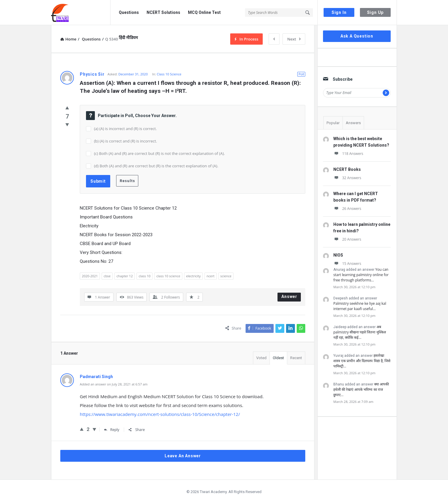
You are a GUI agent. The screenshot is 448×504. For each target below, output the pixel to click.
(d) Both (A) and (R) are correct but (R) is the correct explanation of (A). (156, 166)
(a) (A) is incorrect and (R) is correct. (125, 129)
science (226, 276)
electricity (193, 276)
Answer (289, 296)
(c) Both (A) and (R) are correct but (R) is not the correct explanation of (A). (159, 153)
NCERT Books (347, 169)
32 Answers (347, 178)
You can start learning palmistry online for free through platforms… (361, 275)
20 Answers (347, 239)
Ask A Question (357, 36)
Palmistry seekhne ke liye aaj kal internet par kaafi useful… (360, 306)
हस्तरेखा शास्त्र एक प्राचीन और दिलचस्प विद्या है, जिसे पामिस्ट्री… (362, 361)
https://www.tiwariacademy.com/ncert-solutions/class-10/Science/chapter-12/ (160, 414)
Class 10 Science (169, 74)
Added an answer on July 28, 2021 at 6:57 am (114, 384)
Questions (129, 12)
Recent (296, 358)
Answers (353, 123)
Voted (261, 358)
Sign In (339, 12)
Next (294, 39)
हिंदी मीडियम (128, 38)
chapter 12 (125, 276)
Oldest (278, 358)
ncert (211, 276)
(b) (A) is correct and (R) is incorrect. (125, 141)
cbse (107, 276)
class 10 (145, 276)
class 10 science (168, 276)
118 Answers (348, 154)
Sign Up (375, 12)
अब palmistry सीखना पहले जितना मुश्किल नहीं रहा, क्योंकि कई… (360, 332)
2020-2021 (90, 276)
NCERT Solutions (163, 12)
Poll (301, 74)
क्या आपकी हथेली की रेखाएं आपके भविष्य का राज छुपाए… (361, 389)
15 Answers (347, 264)
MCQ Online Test (204, 12)
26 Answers (347, 209)
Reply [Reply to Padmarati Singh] (112, 430)
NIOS (338, 255)
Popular (333, 123)
